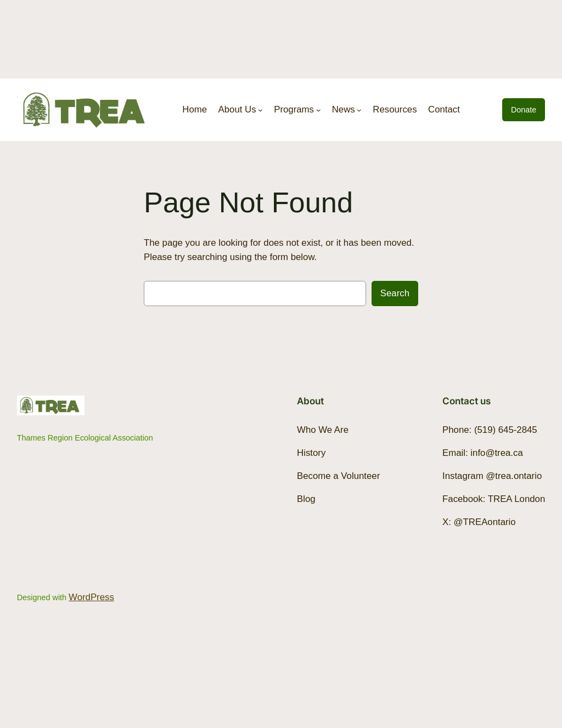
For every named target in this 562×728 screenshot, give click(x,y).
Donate (524, 110)
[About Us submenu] (260, 110)
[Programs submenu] (319, 110)
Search (395, 293)
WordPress (91, 597)
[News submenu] (359, 110)
